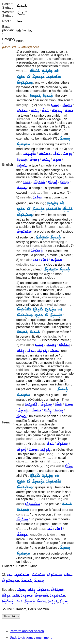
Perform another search (27, 631)
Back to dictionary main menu (31, 637)
